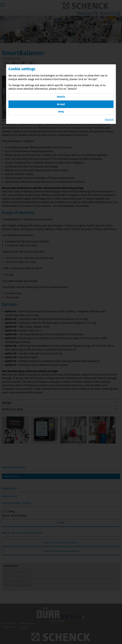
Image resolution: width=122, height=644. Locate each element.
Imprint (109, 120)
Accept (61, 104)
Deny (61, 112)
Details (61, 97)
